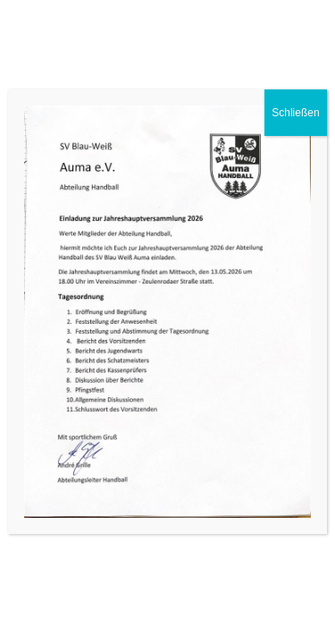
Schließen (295, 113)
